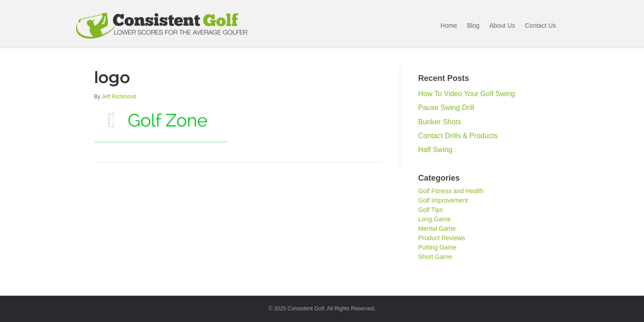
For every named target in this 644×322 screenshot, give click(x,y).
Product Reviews (442, 238)
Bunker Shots (440, 122)
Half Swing (435, 150)
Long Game (434, 219)
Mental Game (437, 229)
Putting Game (437, 247)
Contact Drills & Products (458, 136)
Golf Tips (430, 210)
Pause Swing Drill (446, 108)
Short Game (435, 257)
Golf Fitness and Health (451, 191)
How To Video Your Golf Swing (466, 94)
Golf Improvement (443, 200)
